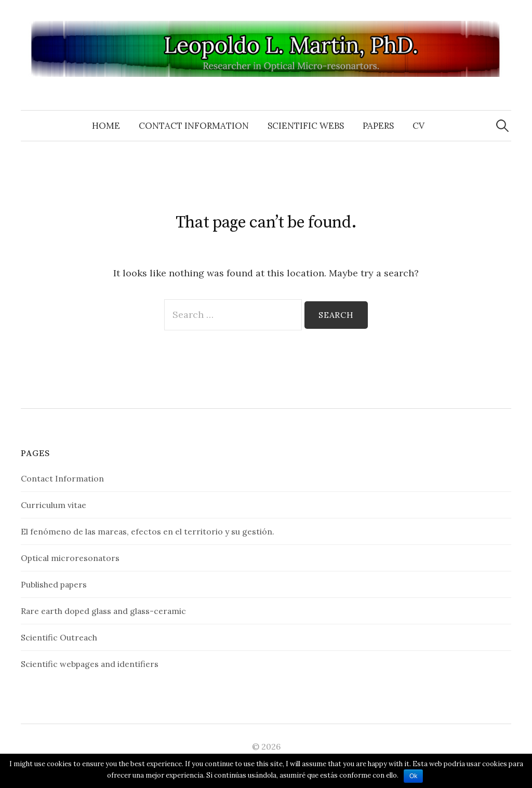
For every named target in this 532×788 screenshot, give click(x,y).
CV (418, 126)
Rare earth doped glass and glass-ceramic (103, 611)
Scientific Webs (306, 126)
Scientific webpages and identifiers (90, 664)
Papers (378, 126)
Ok (413, 776)
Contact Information (194, 126)
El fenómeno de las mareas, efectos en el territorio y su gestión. (148, 531)
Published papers (54, 584)
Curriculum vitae (54, 505)
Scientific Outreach (59, 637)
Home (106, 126)
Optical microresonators (70, 558)
